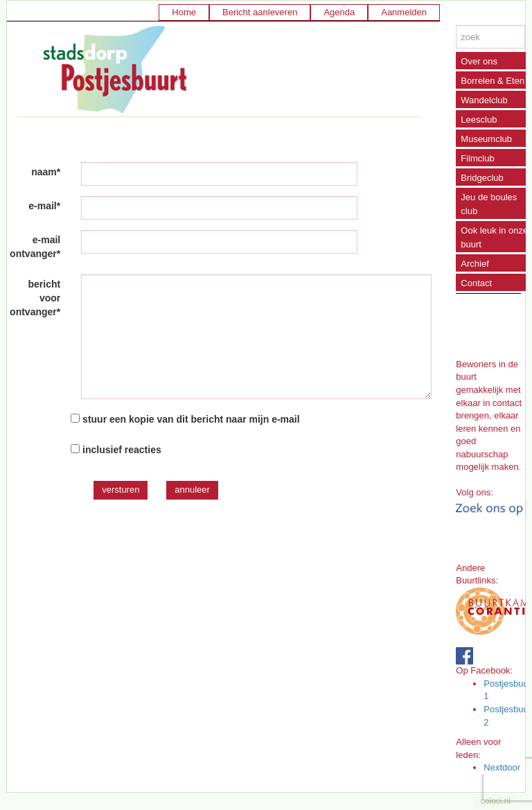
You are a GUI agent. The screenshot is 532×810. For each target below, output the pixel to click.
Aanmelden (404, 12)
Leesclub (479, 120)
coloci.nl (496, 801)
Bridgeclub (482, 178)
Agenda (339, 12)
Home (184, 12)
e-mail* (44, 206)
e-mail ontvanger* (35, 247)
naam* (46, 172)
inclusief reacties (122, 450)
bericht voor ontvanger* (35, 298)
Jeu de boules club (489, 204)
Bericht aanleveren (260, 12)
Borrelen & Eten (493, 81)
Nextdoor (502, 767)
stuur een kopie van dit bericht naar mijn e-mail (191, 419)
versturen (121, 490)
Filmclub (477, 158)
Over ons (479, 61)
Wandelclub (484, 100)
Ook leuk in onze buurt (494, 237)
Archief (475, 264)
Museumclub (486, 139)
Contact (476, 283)
